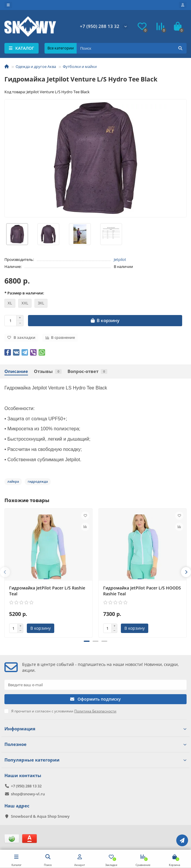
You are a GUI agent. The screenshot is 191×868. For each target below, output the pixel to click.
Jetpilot (120, 259)
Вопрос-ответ (87, 371)
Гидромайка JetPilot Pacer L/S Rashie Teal (47, 591)
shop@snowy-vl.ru (28, 794)
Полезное (95, 744)
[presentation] (5, 572)
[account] (183, 5)
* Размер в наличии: (24, 293)
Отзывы (48, 371)
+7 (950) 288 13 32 (100, 26)
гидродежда (38, 481)
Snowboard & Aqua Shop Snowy (40, 816)
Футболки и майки (80, 66)
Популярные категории (95, 760)
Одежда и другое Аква (36, 66)
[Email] (95, 685)
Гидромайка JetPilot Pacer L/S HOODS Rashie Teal (142, 591)
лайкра (13, 481)
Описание (16, 371)
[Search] (132, 48)
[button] (87, 641)
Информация (95, 729)
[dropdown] (8, 5)
